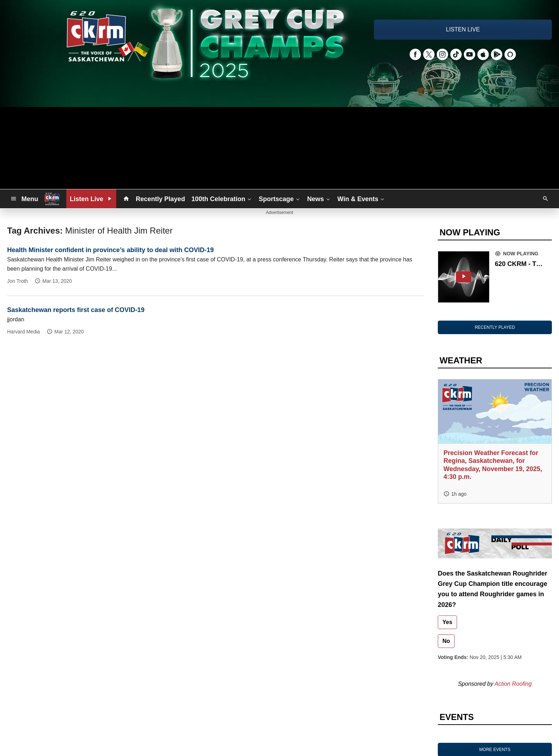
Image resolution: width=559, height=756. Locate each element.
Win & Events (361, 199)
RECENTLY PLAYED (495, 327)
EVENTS (457, 717)
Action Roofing (513, 684)
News (319, 199)
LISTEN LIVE (463, 29)
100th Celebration (222, 199)
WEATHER (461, 360)
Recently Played (160, 199)
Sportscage (280, 199)
